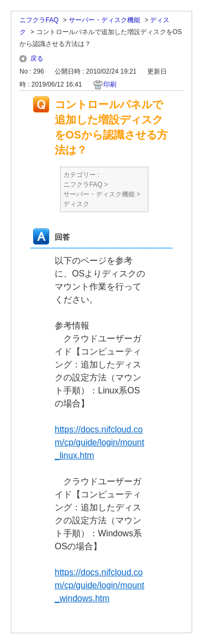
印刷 (110, 84)
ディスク (76, 204)
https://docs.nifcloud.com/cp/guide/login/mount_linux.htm (99, 442)
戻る (37, 58)
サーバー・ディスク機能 (104, 20)
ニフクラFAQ (39, 20)
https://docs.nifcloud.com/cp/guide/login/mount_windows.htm (99, 585)
